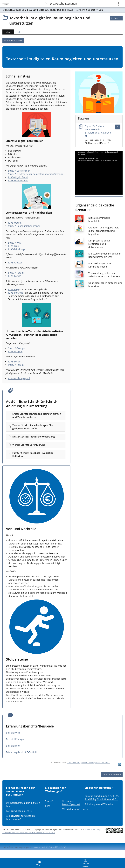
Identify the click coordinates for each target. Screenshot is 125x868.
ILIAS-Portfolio (16, 293)
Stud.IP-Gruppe (17, 348)
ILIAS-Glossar (15, 263)
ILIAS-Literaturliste (18, 180)
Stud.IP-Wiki (15, 243)
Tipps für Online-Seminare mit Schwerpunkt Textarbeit (98, 129)
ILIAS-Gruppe (15, 351)
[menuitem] (40, 863)
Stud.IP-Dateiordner (19, 171)
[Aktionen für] (116, 18)
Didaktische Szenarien (63, 4)
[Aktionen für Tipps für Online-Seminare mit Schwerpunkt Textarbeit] (118, 127)
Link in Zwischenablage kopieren (17, 847)
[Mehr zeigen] (119, 10)
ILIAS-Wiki (13, 246)
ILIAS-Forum (15, 276)
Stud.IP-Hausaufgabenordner (24, 226)
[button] (36, 416)
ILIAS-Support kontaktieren (30, 851)
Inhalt (8, 32)
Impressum (10, 851)
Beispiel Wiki (13, 733)
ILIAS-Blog (14, 289)
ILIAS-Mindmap (16, 249)
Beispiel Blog (13, 746)
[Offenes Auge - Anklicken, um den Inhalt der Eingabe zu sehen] (86, 136)
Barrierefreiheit (52, 851)
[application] (99, 173)
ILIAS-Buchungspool (19, 378)
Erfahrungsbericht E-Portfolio (22, 752)
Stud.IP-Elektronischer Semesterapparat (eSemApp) (36, 174)
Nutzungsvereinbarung (91, 851)
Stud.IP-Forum (16, 273)
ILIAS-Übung (15, 223)
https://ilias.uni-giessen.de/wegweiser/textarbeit (88, 762)
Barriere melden (70, 851)
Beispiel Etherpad (16, 739)
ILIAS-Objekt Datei (18, 177)
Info (19, 32)
